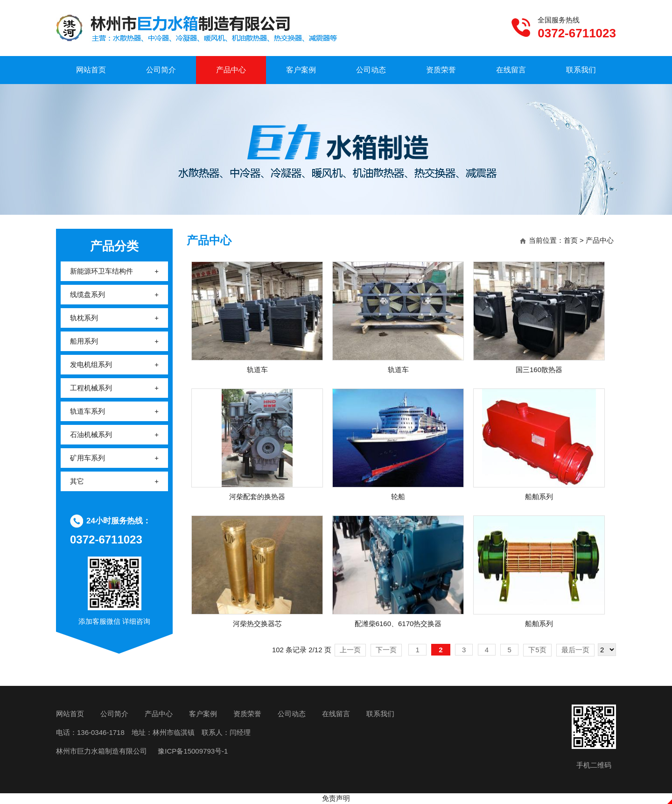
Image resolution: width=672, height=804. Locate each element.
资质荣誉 (441, 70)
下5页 (537, 650)
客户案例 (301, 70)
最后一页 (575, 650)
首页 (571, 240)
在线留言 (511, 70)
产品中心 (231, 70)
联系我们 (581, 70)
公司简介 (161, 70)
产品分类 (114, 246)
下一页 (386, 650)
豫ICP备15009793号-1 (192, 751)
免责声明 (336, 798)
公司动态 (371, 70)
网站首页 (91, 70)
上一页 (350, 650)
